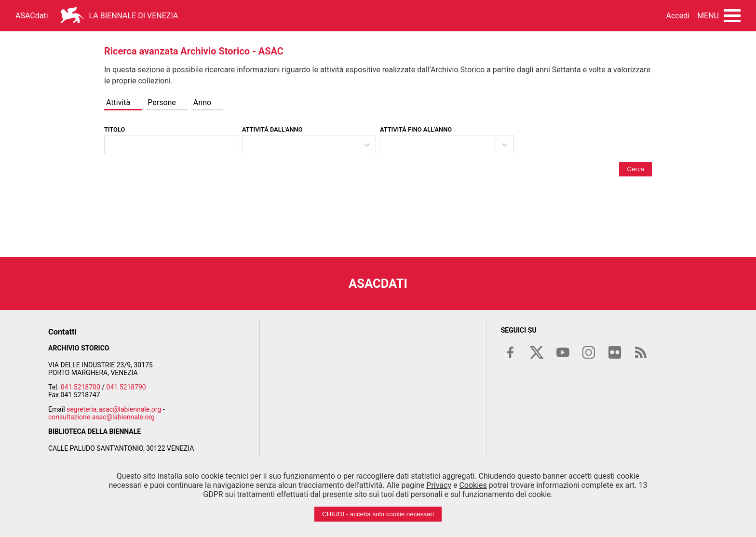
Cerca (635, 169)
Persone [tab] (162, 102)
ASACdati (32, 16)
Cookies (473, 485)
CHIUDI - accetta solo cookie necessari (378, 514)
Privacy (439, 485)
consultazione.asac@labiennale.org (101, 417)
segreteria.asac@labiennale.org (114, 409)
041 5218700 (81, 387)
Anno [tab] (202, 102)
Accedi (678, 16)
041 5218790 (126, 387)
